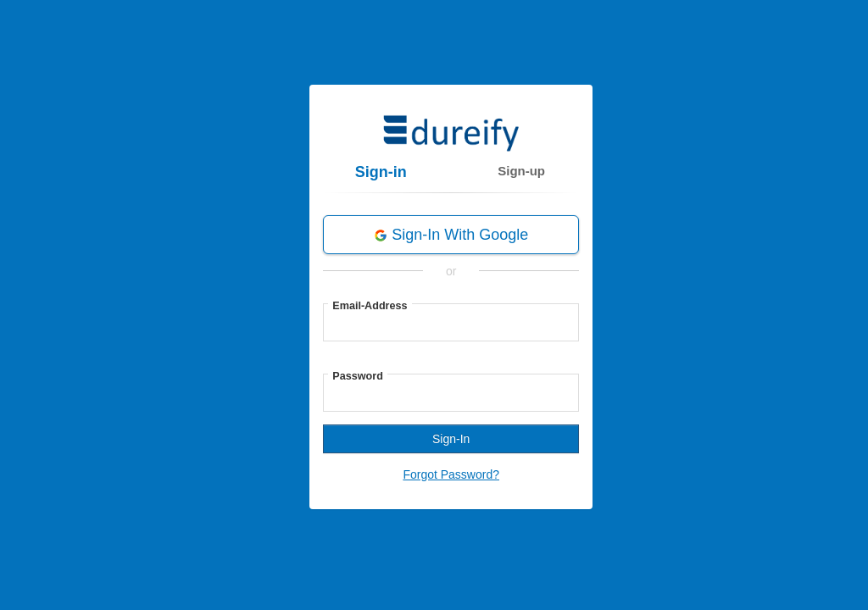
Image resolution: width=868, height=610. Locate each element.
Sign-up (521, 171)
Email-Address (370, 306)
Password (358, 376)
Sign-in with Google (451, 235)
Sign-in (381, 172)
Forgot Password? (451, 474)
